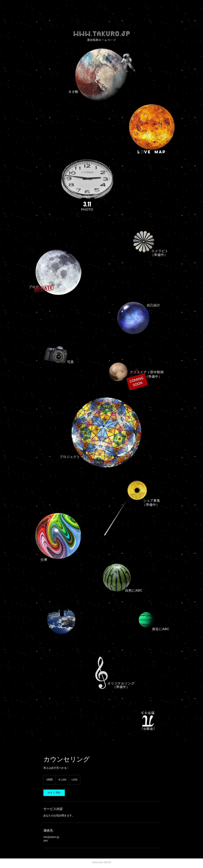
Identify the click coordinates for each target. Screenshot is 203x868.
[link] (54, 793)
